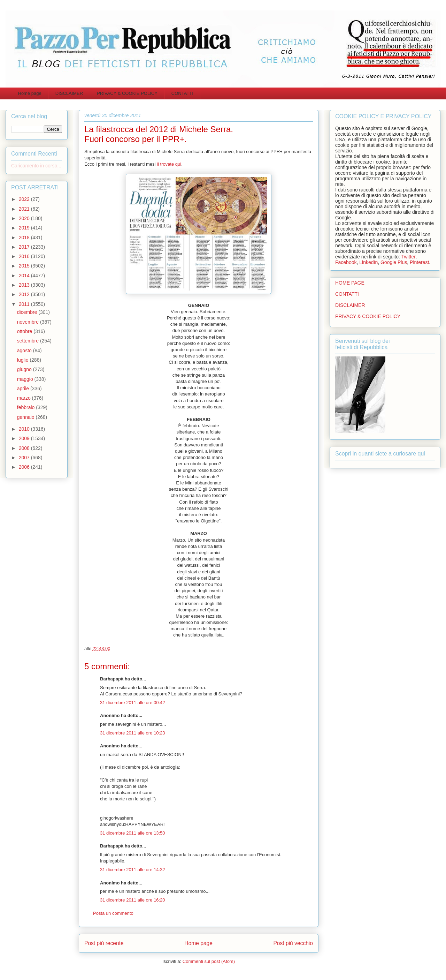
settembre (29, 341)
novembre (29, 322)
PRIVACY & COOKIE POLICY (127, 93)
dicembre (28, 312)
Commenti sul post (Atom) (209, 961)
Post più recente (104, 943)
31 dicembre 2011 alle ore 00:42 (132, 703)
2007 (25, 458)
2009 (25, 438)
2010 (25, 429)
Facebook (346, 262)
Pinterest (419, 262)
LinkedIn (368, 262)
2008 (25, 448)
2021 (25, 209)
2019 (25, 228)
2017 (25, 247)
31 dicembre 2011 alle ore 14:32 (132, 870)
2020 (25, 218)
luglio (24, 360)
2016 (25, 256)
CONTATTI (182, 93)
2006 (25, 467)
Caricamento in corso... (36, 166)
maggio (26, 379)
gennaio (26, 417)
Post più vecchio (293, 943)
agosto (25, 350)
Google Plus (394, 262)
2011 (25, 304)
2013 (25, 285)
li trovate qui (169, 164)
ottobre (25, 331)
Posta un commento (113, 913)
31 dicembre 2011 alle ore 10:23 (132, 733)
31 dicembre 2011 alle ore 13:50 (132, 833)
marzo (25, 398)
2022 (25, 199)
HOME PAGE (350, 283)
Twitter (408, 257)
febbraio (26, 407)
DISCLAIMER (69, 93)
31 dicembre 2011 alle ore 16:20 (132, 900)
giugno (25, 369)
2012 (25, 294)
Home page (30, 93)
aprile (24, 389)
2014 (25, 276)
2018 (25, 238)
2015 (25, 266)
